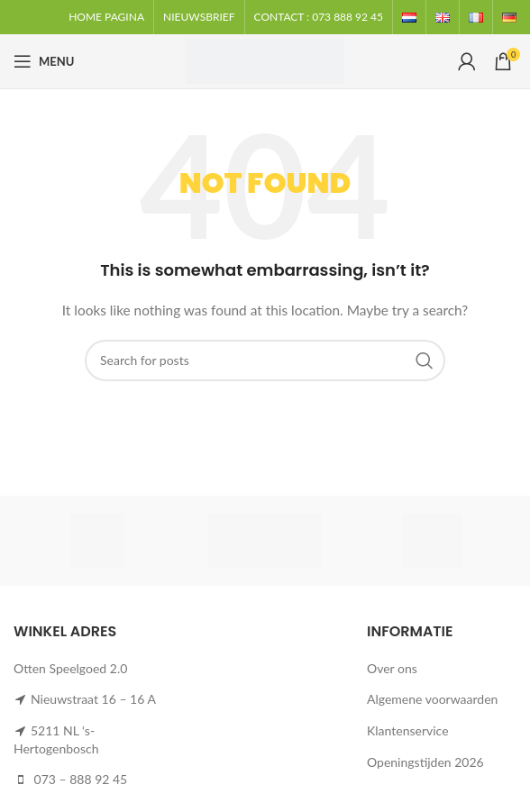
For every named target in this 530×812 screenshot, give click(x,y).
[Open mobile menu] (44, 61)
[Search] (265, 360)
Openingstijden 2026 (425, 762)
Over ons (392, 668)
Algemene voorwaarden (432, 699)
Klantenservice (408, 730)
